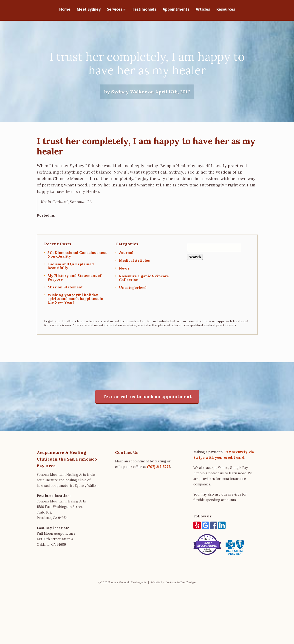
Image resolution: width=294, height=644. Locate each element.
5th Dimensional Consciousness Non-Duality (77, 257)
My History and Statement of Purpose (74, 280)
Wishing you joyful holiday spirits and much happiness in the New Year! (75, 301)
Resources (226, 10)
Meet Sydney (89, 10)
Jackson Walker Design (180, 585)
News (124, 271)
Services (116, 10)
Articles (203, 10)
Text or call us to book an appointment (147, 399)
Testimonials (144, 10)
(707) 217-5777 (159, 469)
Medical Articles (134, 263)
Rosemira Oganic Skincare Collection (144, 280)
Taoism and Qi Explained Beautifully (71, 268)
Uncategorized (133, 290)
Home (65, 10)
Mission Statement (65, 290)
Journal (126, 255)
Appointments (176, 10)
